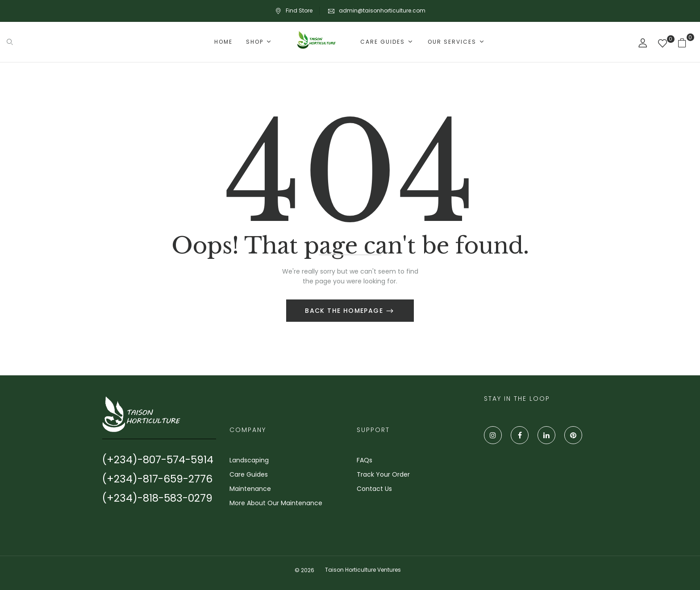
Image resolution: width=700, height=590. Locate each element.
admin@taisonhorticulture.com (382, 10)
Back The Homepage (345, 311)
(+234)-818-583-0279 (157, 498)
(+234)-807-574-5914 (158, 460)
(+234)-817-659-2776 (157, 479)
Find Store (294, 10)
